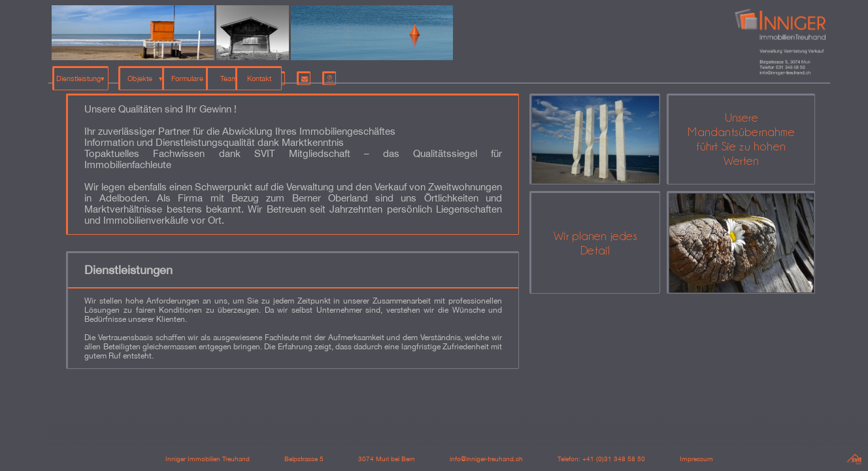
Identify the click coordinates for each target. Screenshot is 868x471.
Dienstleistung (80, 74)
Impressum (696, 459)
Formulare (217, 74)
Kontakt (354, 74)
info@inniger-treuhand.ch (486, 459)
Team (286, 74)
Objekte (153, 74)
